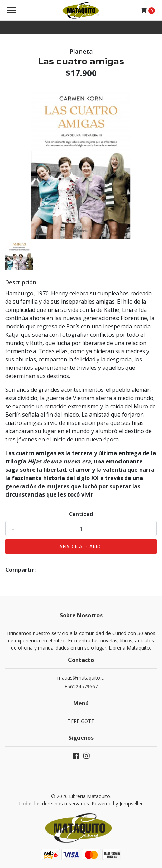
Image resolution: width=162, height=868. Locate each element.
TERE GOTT (81, 721)
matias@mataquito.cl (81, 678)
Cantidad (81, 514)
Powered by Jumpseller (117, 803)
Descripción (21, 282)
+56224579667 (81, 687)
